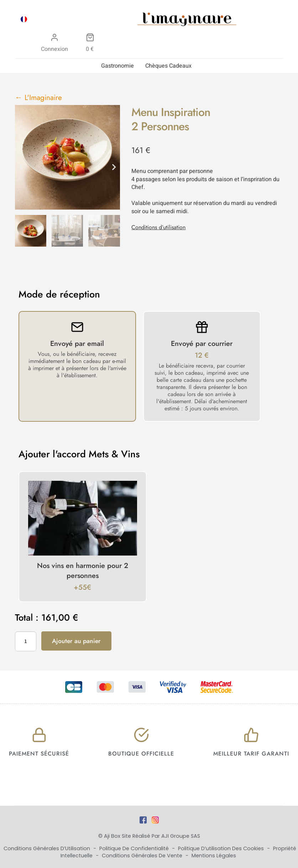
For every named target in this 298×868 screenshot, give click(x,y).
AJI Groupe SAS (181, 836)
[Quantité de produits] (26, 641)
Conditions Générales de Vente (143, 856)
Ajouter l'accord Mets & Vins (79, 454)
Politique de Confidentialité (135, 848)
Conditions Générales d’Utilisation (48, 848)
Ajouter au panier (76, 641)
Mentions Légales (214, 856)
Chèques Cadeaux (168, 66)
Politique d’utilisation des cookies (222, 848)
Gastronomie (117, 66)
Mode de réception (59, 294)
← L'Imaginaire (38, 98)
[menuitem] (24, 19)
